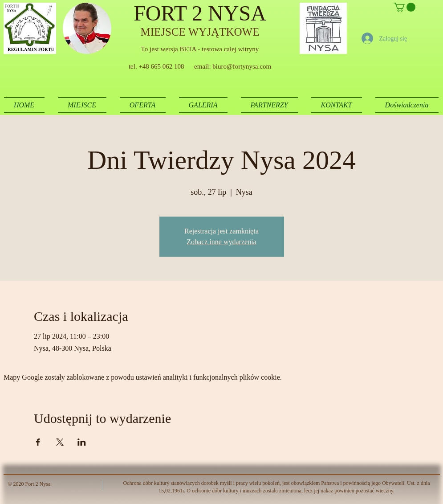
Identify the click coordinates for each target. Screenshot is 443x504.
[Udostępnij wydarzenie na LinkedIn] (82, 442)
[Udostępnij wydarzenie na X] (60, 442)
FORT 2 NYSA (200, 13)
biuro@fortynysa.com (242, 66)
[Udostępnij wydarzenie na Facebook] (38, 442)
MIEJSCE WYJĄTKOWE (200, 32)
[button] (404, 7)
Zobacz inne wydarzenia (221, 242)
